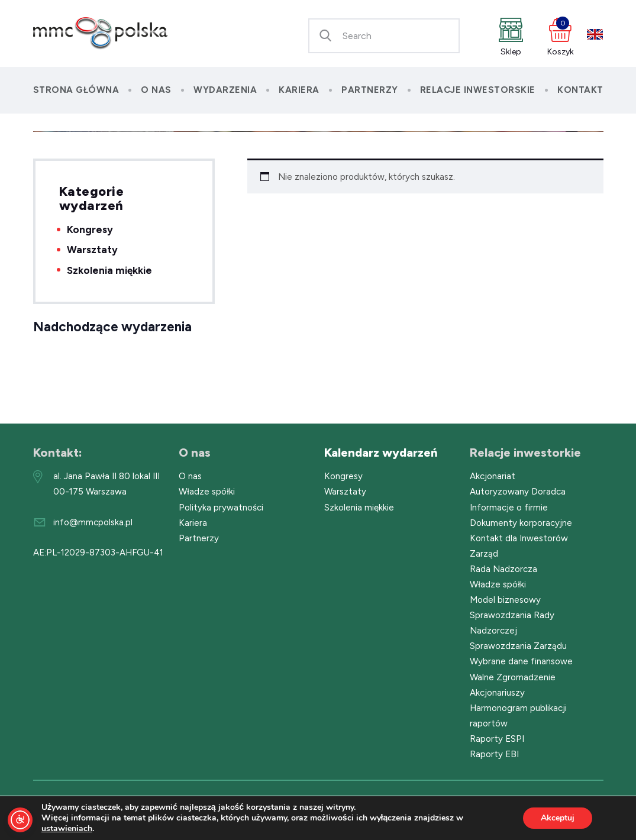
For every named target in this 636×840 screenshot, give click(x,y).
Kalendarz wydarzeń (381, 453)
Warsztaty (92, 250)
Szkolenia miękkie (109, 270)
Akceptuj (558, 818)
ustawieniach (67, 829)
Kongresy (90, 230)
